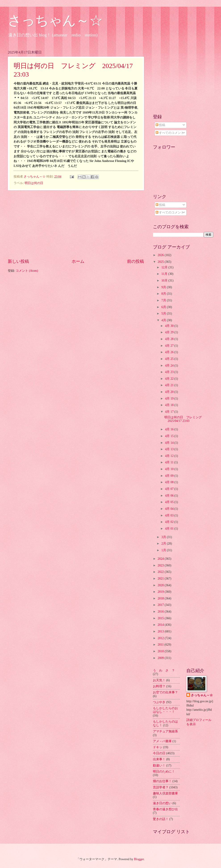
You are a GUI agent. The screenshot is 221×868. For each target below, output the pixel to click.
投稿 (160, 125)
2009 (161, 658)
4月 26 (170, 352)
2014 (161, 625)
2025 (161, 262)
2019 (161, 592)
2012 (161, 638)
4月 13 (170, 449)
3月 (164, 537)
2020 (161, 585)
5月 (164, 314)
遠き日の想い (162, 803)
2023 (161, 565)
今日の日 (159, 753)
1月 (164, 550)
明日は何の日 (34, 183)
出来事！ (159, 759)
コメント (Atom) (27, 271)
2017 (161, 605)
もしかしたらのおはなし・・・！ (165, 710)
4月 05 (170, 502)
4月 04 (170, 509)
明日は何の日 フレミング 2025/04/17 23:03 (185, 419)
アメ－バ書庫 (162, 741)
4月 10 (170, 469)
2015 (161, 618)
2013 (161, 631)
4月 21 (170, 385)
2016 (161, 612)
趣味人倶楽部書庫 (165, 793)
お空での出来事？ (165, 692)
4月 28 (170, 339)
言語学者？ (161, 787)
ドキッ (158, 747)
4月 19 (170, 399)
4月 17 (170, 412)
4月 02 (170, 522)
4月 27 (170, 346)
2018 (161, 598)
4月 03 (170, 515)
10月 (165, 281)
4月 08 (170, 482)
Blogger (139, 859)
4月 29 (170, 332)
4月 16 (170, 429)
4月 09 (170, 476)
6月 (164, 307)
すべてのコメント (170, 133)
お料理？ (159, 686)
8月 (164, 294)
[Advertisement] (76, 224)
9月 (164, 287)
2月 (164, 544)
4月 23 (170, 372)
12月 (165, 267)
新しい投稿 (18, 261)
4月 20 (170, 392)
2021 (161, 579)
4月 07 (170, 489)
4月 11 (170, 462)
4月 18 (170, 405)
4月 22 (170, 379)
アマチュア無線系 (165, 731)
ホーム (78, 261)
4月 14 (170, 443)
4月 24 (170, 366)
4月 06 (170, 496)
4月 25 (170, 359)
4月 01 (170, 529)
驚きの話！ (161, 819)
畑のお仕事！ (162, 781)
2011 (161, 645)
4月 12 (170, 456)
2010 (161, 651)
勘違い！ (159, 765)
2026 (161, 255)
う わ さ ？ (164, 670)
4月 (164, 320)
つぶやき (159, 702)
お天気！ (159, 680)
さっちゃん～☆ (55, 21)
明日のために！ (164, 772)
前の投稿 (136, 261)
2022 (161, 572)
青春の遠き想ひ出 (165, 809)
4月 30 (170, 326)
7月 (164, 300)
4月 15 (170, 436)
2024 (161, 559)
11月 (165, 274)
